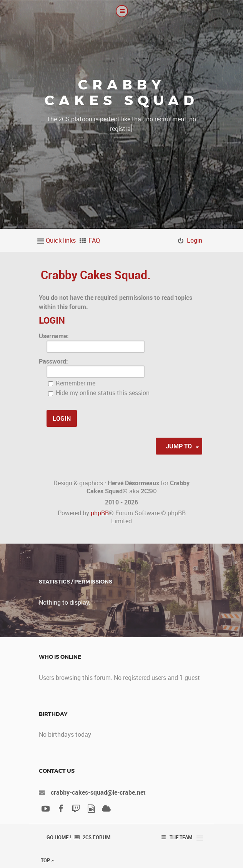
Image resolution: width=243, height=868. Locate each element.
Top (47, 860)
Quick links (61, 240)
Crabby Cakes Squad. (96, 275)
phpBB (100, 513)
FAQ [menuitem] (94, 240)
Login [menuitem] (195, 240)
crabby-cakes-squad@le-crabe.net (98, 792)
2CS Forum (97, 837)
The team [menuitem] (181, 837)
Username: (54, 336)
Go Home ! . (60, 837)
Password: (53, 361)
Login (52, 320)
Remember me (72, 383)
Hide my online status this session (99, 393)
